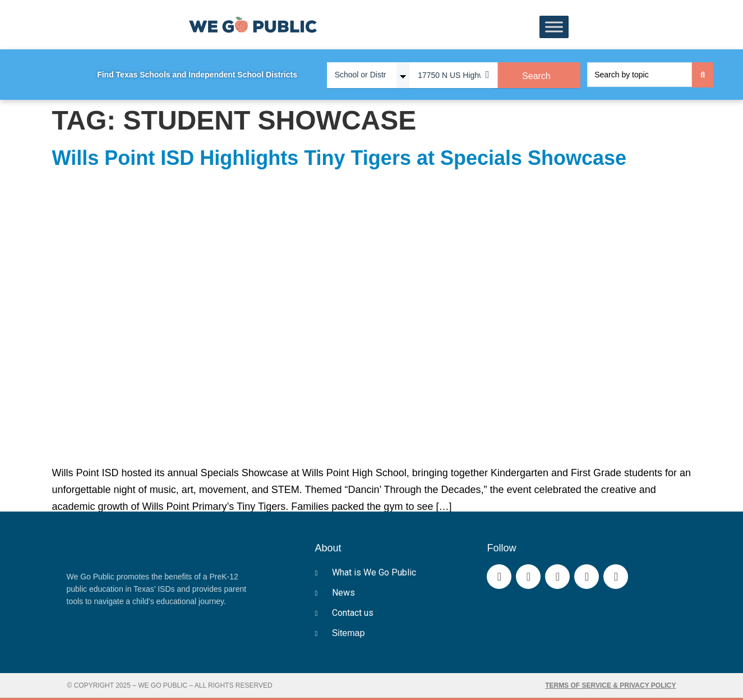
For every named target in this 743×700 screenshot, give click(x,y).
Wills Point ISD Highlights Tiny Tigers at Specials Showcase (340, 158)
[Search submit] (703, 75)
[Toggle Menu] (554, 27)
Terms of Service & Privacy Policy (610, 685)
